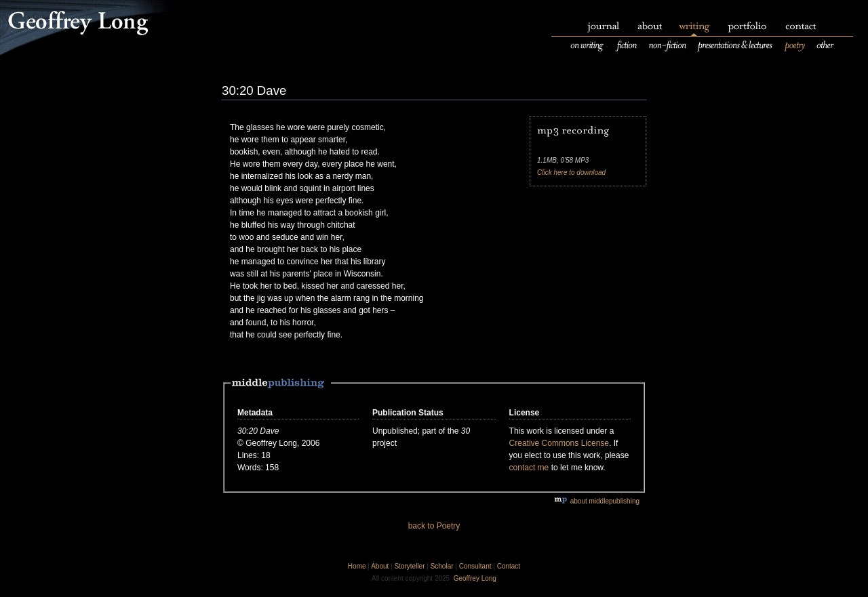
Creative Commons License (559, 443)
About (380, 566)
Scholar (442, 566)
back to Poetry (434, 526)
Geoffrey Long (475, 578)
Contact (509, 566)
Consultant (475, 566)
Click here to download (571, 172)
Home (357, 566)
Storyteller (409, 566)
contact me (529, 468)
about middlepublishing (597, 501)
